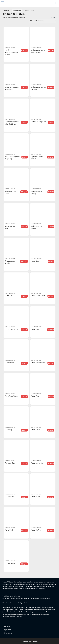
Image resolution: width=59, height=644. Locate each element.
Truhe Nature (9, 363)
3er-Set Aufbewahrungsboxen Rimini (12, 52)
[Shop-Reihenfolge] (42, 21)
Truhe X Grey (36, 496)
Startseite (6, 10)
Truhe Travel (36, 430)
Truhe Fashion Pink (11, 329)
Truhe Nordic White (38, 363)
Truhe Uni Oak (10, 463)
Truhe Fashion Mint (38, 296)
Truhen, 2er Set (10, 563)
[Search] (56, 3)
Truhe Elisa (9, 296)
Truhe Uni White (37, 463)
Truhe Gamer (36, 329)
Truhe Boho (36, 261)
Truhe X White (36, 530)
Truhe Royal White (11, 396)
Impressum (7, 630)
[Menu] (3, 3)
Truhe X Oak (9, 530)
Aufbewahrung (17, 10)
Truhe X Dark (9, 496)
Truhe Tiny (35, 396)
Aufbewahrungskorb (39, 122)
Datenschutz (8, 633)
